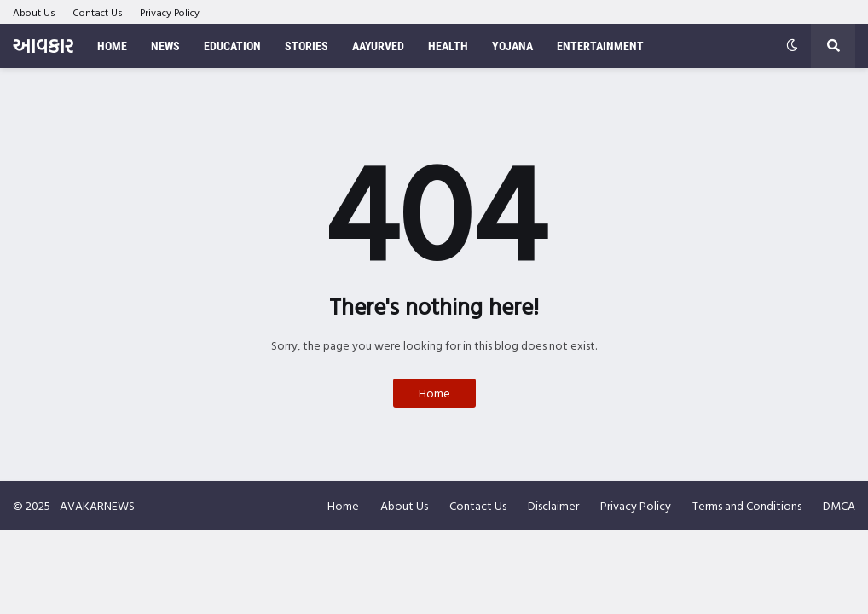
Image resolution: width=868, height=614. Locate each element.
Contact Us (98, 12)
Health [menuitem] (448, 46)
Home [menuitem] (112, 46)
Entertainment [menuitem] (600, 46)
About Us (34, 12)
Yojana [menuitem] (512, 46)
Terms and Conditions (747, 505)
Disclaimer (553, 505)
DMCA (839, 505)
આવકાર (43, 46)
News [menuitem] (165, 46)
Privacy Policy (170, 12)
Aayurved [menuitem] (378, 46)
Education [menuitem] (232, 46)
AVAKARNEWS (97, 505)
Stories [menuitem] (307, 46)
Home (434, 393)
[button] (792, 46)
